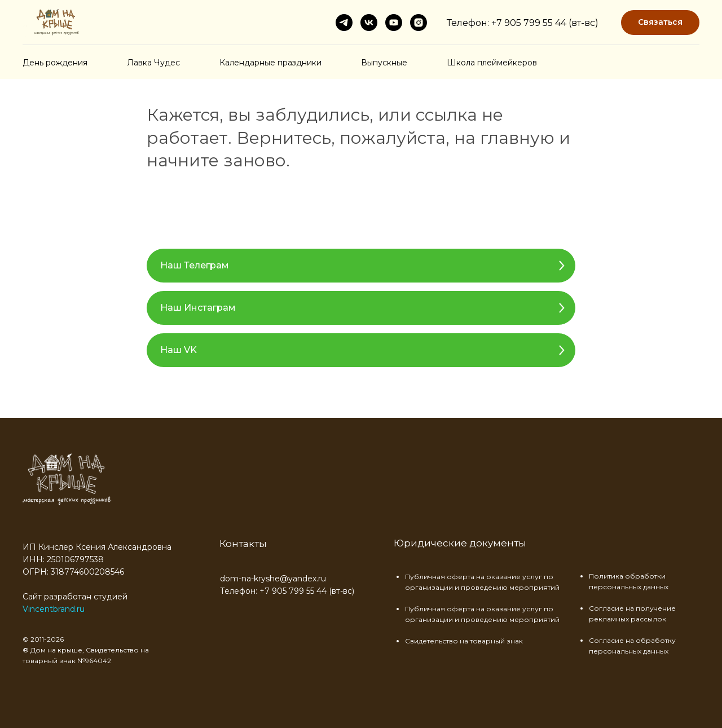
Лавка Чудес (153, 63)
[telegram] (344, 23)
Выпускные (384, 63)
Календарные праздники (270, 63)
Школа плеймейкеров (492, 63)
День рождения (55, 63)
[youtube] (394, 23)
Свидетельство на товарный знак (464, 641)
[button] (660, 23)
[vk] (369, 23)
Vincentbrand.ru (54, 609)
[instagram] (419, 23)
